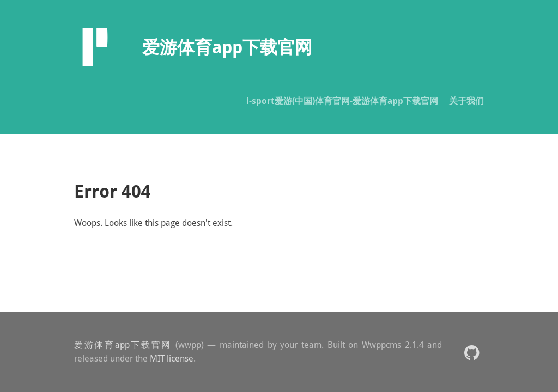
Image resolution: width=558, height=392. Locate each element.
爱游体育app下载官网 (123, 345)
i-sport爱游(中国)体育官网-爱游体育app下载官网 (342, 101)
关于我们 (466, 101)
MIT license (172, 358)
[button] (472, 352)
